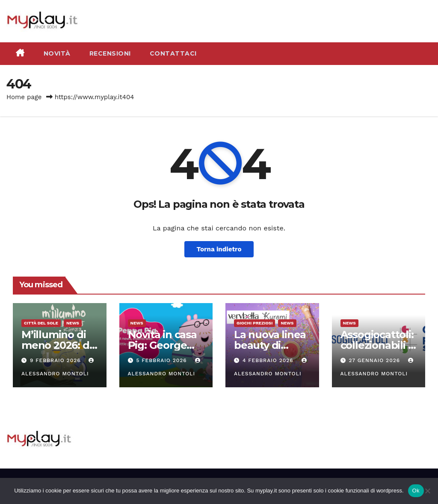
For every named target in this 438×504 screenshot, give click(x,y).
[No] (427, 491)
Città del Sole (41, 323)
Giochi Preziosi (255, 323)
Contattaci (173, 53)
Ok (416, 491)
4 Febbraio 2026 (269, 360)
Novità (57, 53)
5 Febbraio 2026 (162, 360)
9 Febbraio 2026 (56, 360)
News (73, 323)
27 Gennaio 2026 (375, 360)
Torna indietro (219, 249)
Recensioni (110, 53)
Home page (24, 97)
